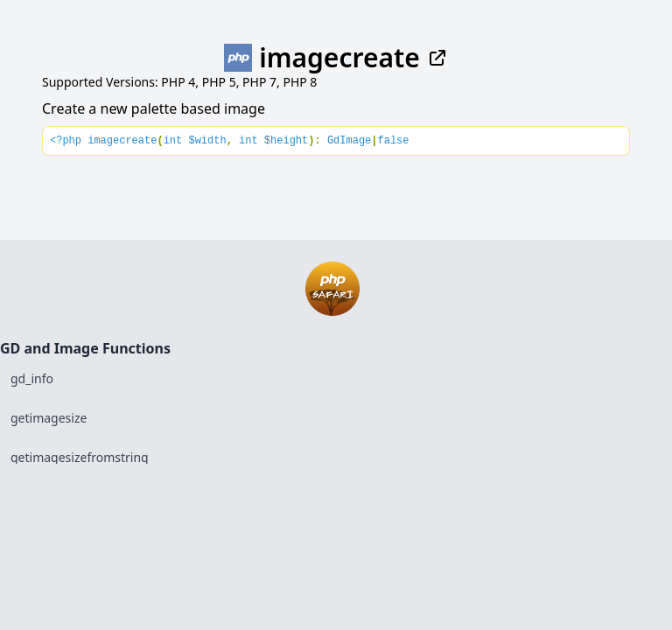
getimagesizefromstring (80, 457)
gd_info (32, 378)
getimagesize (49, 418)
